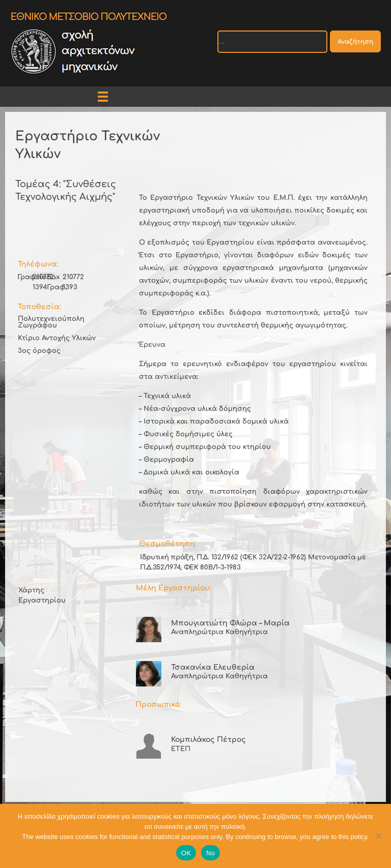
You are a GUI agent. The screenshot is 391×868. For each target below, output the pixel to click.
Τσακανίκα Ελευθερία (213, 667)
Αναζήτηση (355, 42)
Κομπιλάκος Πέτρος (208, 740)
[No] (378, 836)
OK (186, 853)
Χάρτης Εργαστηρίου (42, 595)
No (211, 853)
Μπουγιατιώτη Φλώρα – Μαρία (230, 623)
